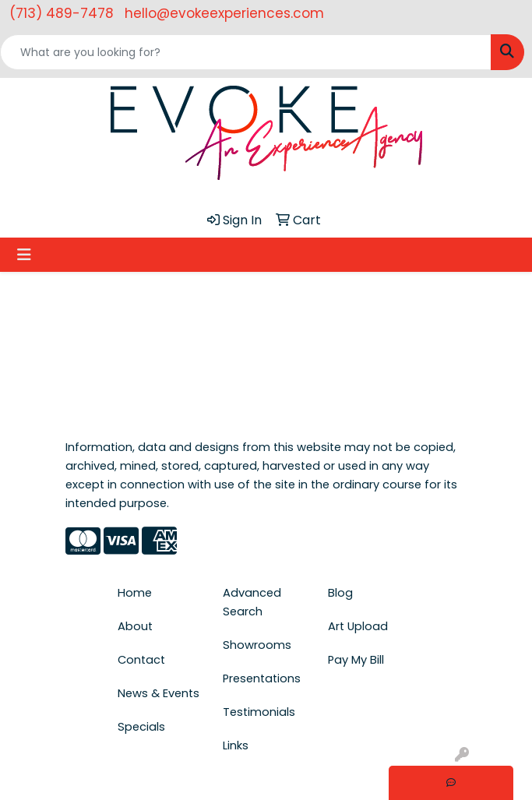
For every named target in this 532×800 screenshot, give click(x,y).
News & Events (159, 693)
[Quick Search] (246, 52)
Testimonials (259, 712)
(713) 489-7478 (62, 13)
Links (236, 745)
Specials (141, 727)
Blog (340, 593)
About (135, 626)
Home (135, 593)
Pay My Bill (356, 660)
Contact (141, 660)
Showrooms (257, 645)
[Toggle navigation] (24, 255)
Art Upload (358, 626)
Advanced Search (252, 602)
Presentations (262, 678)
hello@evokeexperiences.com (224, 13)
